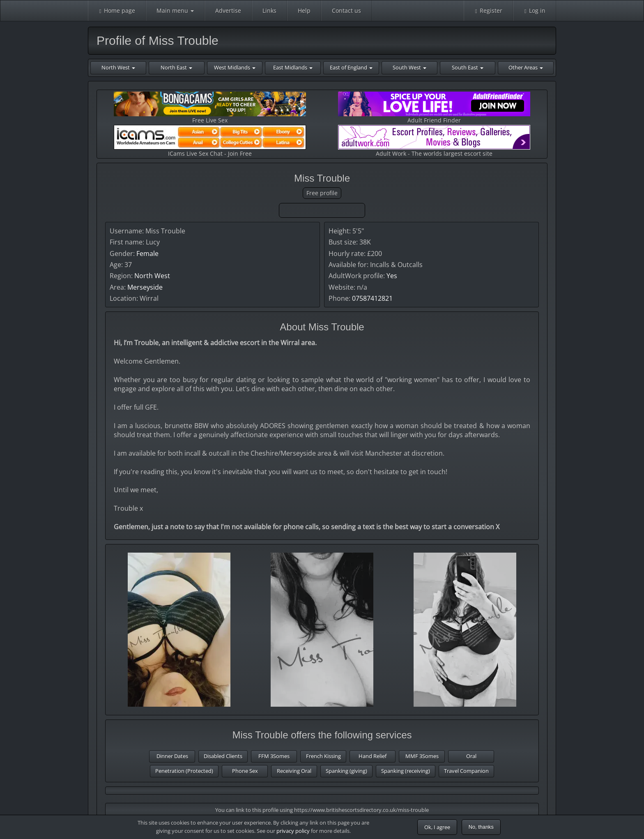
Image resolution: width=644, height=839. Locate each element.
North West (152, 276)
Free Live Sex (210, 108)
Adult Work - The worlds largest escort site (434, 141)
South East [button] (468, 67)
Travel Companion (466, 771)
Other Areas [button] (526, 67)
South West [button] (409, 67)
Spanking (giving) (346, 771)
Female (147, 254)
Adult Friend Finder (434, 108)
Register (488, 10)
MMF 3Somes (422, 756)
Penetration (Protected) (184, 771)
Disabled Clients (223, 756)
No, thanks (481, 827)
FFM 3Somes (274, 756)
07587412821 (372, 298)
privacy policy (293, 831)
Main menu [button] (175, 10)
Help (304, 10)
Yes (392, 276)
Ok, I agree (437, 827)
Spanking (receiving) (406, 771)
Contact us (346, 10)
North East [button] (176, 67)
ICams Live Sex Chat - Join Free (210, 141)
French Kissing (323, 756)
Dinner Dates (172, 756)
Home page (117, 10)
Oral (471, 756)
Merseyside (145, 287)
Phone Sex (245, 771)
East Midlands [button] (293, 67)
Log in (535, 10)
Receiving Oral (294, 771)
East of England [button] (351, 67)
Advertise (228, 10)
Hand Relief (373, 756)
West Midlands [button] (235, 67)
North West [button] (118, 67)
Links (269, 10)
